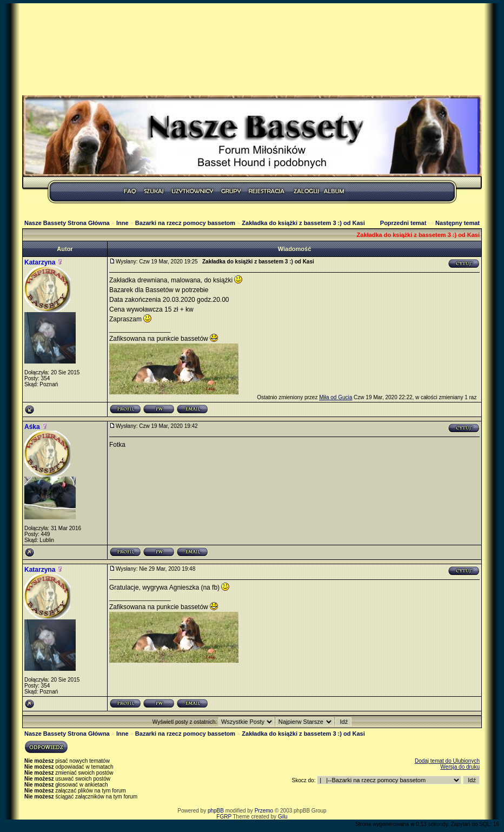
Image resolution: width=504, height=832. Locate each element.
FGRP (224, 817)
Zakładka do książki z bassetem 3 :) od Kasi (303, 223)
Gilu (283, 817)
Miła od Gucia (336, 397)
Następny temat (457, 223)
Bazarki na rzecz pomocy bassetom (185, 223)
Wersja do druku (460, 767)
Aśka (32, 427)
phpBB (216, 811)
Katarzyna (40, 262)
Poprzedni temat (403, 223)
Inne (122, 223)
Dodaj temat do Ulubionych (447, 761)
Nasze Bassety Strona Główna (67, 223)
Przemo (264, 811)
